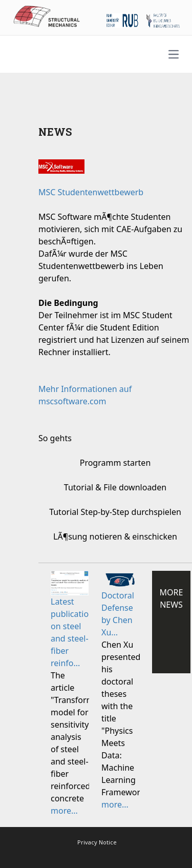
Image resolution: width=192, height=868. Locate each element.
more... (64, 811)
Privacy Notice (97, 842)
